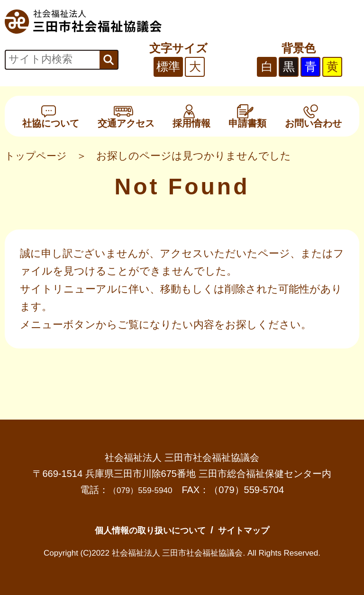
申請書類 (247, 116)
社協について (51, 116)
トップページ (37, 156)
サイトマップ (255, 530)
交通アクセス (126, 116)
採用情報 (191, 116)
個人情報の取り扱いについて (145, 530)
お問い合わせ (313, 116)
